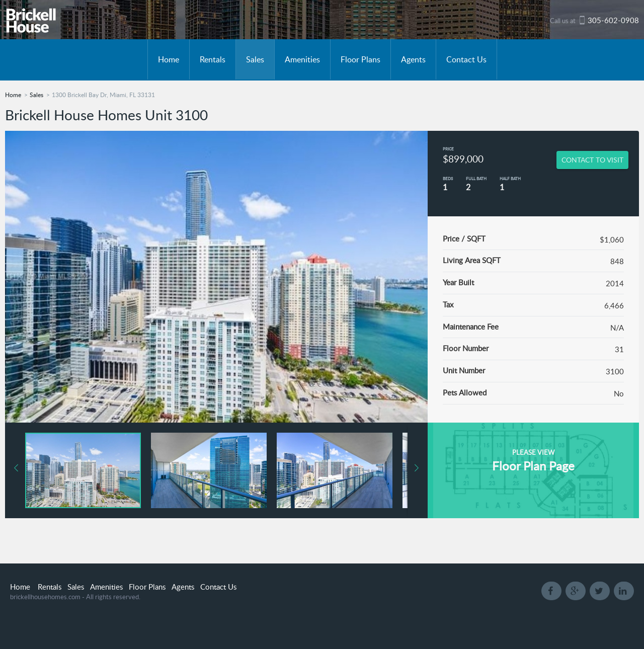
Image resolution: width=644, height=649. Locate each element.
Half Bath (510, 178)
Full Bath (476, 178)
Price (448, 149)
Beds (448, 178)
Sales (255, 59)
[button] (214, 470)
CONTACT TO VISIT (592, 160)
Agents (413, 59)
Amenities (302, 59)
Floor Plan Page (533, 466)
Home (169, 59)
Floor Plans (360, 59)
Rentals (213, 59)
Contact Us (466, 59)
